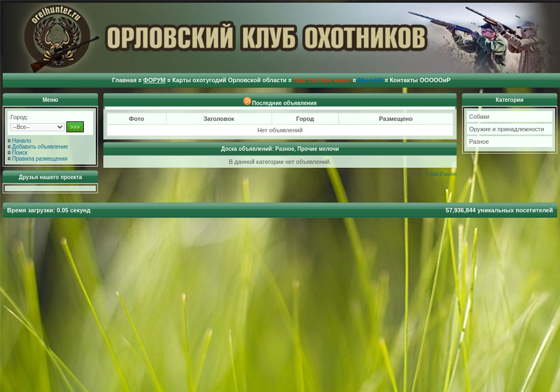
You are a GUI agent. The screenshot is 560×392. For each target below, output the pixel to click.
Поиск (20, 153)
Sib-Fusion (444, 174)
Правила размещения (40, 159)
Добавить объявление (40, 147)
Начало (21, 141)
